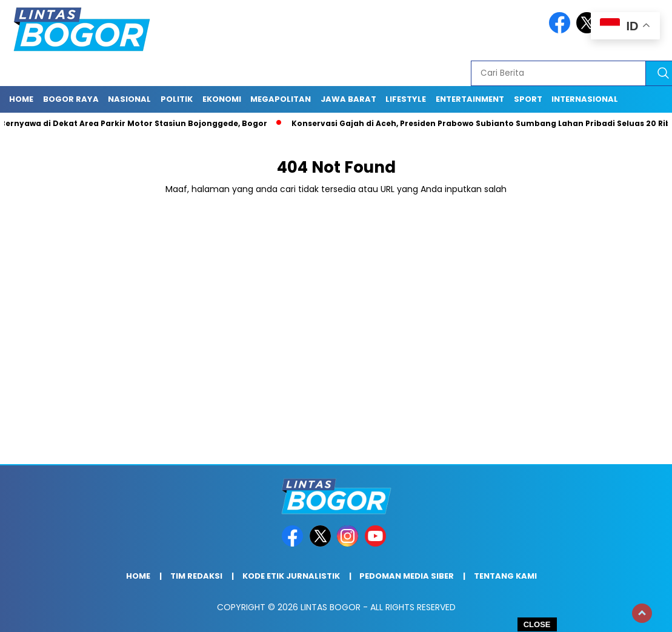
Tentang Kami (505, 576)
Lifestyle (406, 99)
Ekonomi (222, 99)
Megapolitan (281, 99)
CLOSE (537, 624)
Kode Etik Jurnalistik (291, 576)
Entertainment (470, 99)
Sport (528, 99)
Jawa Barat (348, 99)
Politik (177, 99)
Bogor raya (71, 99)
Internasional (585, 99)
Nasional (129, 99)
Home (21, 99)
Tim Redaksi (196, 576)
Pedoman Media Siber (407, 576)
